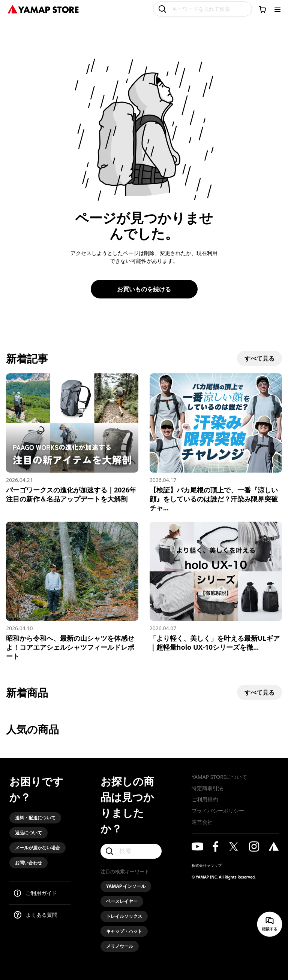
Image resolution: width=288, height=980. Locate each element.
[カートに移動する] (262, 9)
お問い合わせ (28, 863)
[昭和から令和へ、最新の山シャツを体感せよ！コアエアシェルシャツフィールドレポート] (72, 591)
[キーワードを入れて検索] (202, 9)
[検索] (131, 851)
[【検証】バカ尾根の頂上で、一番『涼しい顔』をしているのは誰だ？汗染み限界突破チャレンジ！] (216, 443)
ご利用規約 (205, 799)
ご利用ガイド (41, 893)
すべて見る (259, 358)
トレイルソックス (124, 916)
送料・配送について (35, 818)
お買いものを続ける (144, 289)
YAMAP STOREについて (219, 777)
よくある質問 (42, 915)
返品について (28, 833)
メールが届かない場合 (37, 848)
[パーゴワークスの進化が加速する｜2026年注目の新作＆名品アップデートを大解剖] (72, 438)
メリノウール (120, 946)
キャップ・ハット (124, 931)
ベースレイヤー (122, 901)
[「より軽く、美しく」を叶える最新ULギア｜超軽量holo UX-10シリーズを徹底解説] (216, 587)
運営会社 (202, 822)
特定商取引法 (207, 788)
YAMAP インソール (126, 886)
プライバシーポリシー (218, 811)
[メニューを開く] (277, 9)
